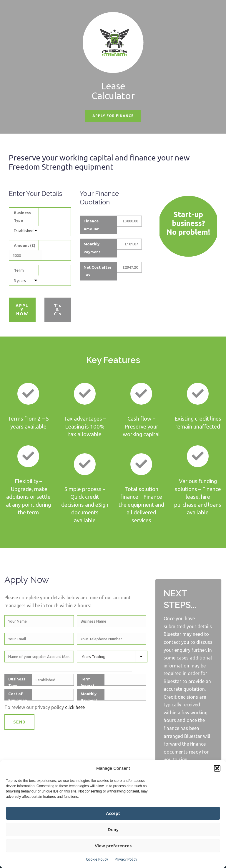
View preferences (113, 846)
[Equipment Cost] (25, 255)
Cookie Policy (97, 859)
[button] (217, 768)
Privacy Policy (126, 859)
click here (75, 707)
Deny (113, 830)
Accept (113, 813)
